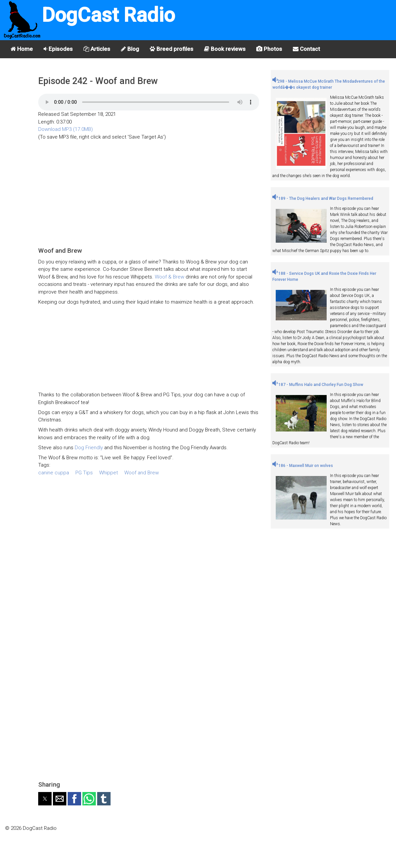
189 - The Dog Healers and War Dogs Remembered (323, 199)
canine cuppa (54, 473)
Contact (306, 49)
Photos (269, 49)
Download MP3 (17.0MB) (65, 129)
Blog (130, 49)
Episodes (58, 49)
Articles (97, 49)
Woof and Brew (142, 473)
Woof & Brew (170, 277)
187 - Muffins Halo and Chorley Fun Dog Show (318, 385)
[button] (45, 799)
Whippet (109, 473)
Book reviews (225, 49)
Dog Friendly (89, 448)
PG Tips (84, 473)
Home (22, 49)
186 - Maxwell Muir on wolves (303, 466)
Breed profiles (172, 49)
